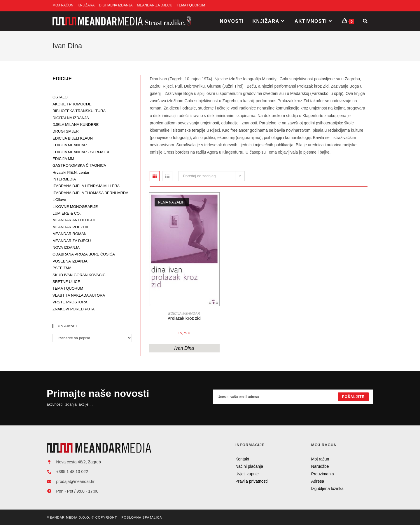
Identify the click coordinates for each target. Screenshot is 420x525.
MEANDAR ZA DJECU (155, 5)
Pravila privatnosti (252, 481)
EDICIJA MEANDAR (184, 314)
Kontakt (242, 459)
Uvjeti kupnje (247, 474)
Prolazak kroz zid (184, 318)
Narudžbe (320, 466)
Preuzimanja (323, 474)
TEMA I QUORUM (191, 5)
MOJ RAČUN (63, 5)
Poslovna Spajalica (142, 517)
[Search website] (365, 21)
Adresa (318, 481)
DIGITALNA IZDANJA (116, 5)
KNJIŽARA (86, 5)
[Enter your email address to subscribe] (293, 397)
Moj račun (320, 459)
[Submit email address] (353, 397)
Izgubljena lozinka (327, 489)
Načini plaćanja (249, 466)
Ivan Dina (184, 348)
